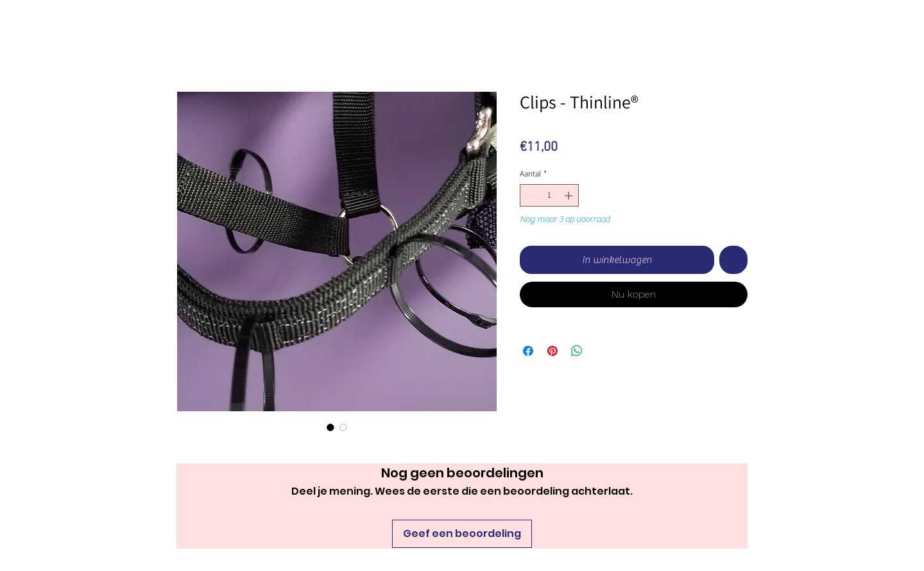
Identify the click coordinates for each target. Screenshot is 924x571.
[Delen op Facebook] (528, 351)
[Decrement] (529, 196)
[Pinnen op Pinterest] (552, 351)
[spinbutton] (550, 196)
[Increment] (570, 196)
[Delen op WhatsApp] (577, 351)
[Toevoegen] (733, 260)
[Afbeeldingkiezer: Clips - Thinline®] (330, 427)
